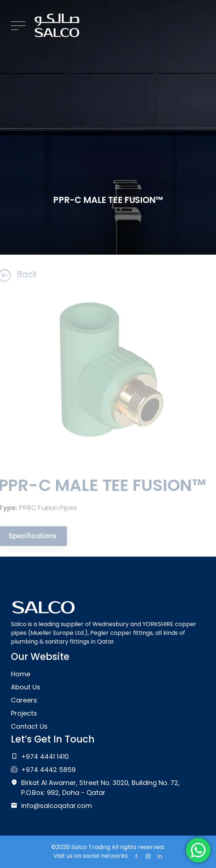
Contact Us (29, 726)
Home (21, 674)
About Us (26, 687)
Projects (24, 713)
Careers (24, 700)
